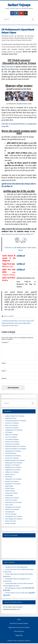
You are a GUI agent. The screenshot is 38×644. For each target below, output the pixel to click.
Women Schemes (11, 523)
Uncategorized (10, 512)
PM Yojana (9, 477)
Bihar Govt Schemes (12, 425)
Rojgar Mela (9, 486)
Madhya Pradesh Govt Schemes (15, 460)
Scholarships (9, 495)
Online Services (10, 474)
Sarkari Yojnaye (19, 5)
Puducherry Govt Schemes (13, 479)
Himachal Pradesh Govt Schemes (24, 38)
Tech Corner (9, 505)
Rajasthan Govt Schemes (13, 484)
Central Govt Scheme (12, 428)
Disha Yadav (20, 36)
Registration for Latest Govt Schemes (19, 628)
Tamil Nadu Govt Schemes (14, 502)
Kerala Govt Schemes (12, 458)
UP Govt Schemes (11, 514)
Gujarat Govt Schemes (12, 442)
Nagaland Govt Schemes (13, 470)
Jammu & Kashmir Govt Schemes (16, 449)
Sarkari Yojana (6, 40)
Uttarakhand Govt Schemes (14, 516)
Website (4, 378)
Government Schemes (8, 38)
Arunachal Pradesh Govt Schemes (16, 421)
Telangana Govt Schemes (13, 507)
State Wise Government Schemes (19, 624)
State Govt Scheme (16, 40)
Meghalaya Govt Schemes (13, 467)
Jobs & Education (11, 453)
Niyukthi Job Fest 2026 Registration (16, 567)
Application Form (11, 418)
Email (4, 371)
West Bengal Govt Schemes (14, 519)
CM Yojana (30, 36)
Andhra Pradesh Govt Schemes (15, 416)
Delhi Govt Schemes (12, 435)
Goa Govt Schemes (11, 437)
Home (19, 620)
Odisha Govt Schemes (12, 472)
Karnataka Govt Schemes (13, 456)
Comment (5, 342)
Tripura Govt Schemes (12, 509)
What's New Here (27, 40)
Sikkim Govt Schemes (12, 498)
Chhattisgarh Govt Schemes (14, 430)
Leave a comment (9, 316)
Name (4, 363)
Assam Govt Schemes (12, 423)
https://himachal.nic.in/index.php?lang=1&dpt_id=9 (18, 234)
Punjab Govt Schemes (12, 481)
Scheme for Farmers (12, 493)
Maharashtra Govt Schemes (14, 463)
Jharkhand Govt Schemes (13, 451)
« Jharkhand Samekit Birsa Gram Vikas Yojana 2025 (18, 321)
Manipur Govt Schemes (13, 465)
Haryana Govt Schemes (13, 444)
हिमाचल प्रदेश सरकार (8, 67)
